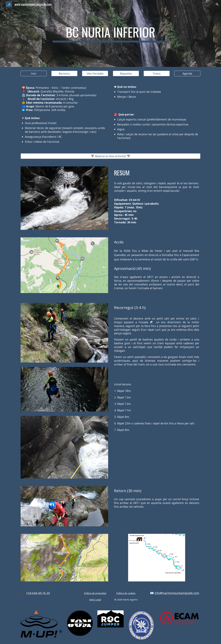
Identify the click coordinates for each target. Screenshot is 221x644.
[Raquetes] (126, 74)
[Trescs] (157, 74)
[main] (110, 33)
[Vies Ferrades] (95, 74)
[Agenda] (187, 74)
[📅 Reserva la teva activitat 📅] (110, 156)
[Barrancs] (64, 74)
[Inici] (34, 74)
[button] (217, 4)
